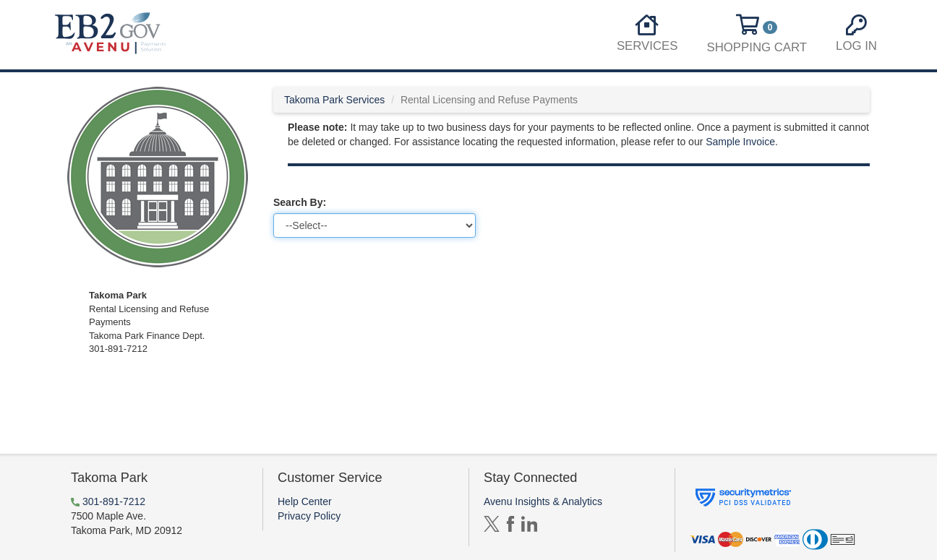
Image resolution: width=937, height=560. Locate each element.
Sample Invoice (740, 142)
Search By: (300, 202)
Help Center (305, 501)
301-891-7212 (114, 501)
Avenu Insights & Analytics (543, 501)
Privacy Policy (309, 516)
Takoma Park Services (334, 100)
